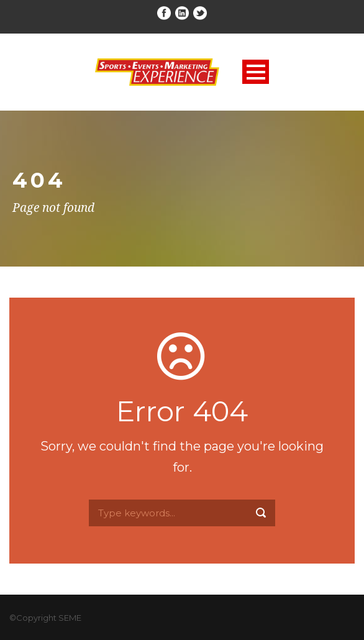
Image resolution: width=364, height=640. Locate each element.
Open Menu (256, 72)
